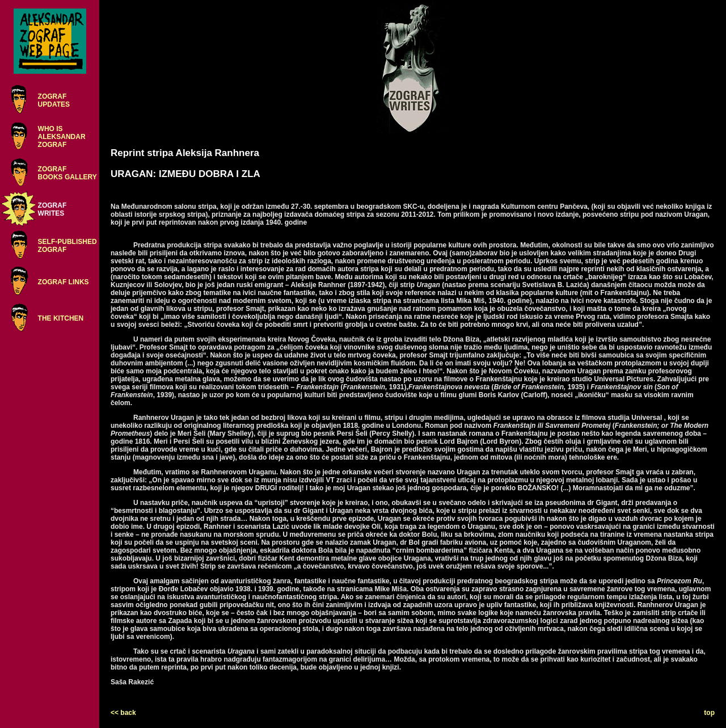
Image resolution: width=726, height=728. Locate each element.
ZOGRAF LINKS (64, 282)
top (709, 713)
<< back (123, 713)
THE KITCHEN (61, 318)
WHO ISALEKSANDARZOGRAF (62, 137)
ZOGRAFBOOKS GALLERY (67, 173)
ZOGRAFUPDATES (54, 100)
